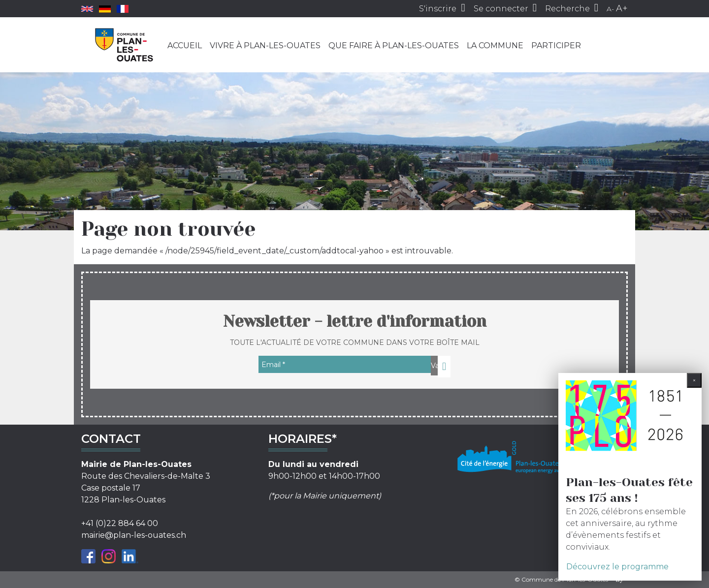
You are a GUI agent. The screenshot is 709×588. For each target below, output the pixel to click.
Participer (556, 46)
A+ (622, 8)
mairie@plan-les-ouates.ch (134, 535)
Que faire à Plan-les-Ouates (394, 46)
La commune (495, 46)
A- (610, 9)
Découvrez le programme (617, 567)
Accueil (185, 46)
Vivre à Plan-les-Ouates (265, 46)
